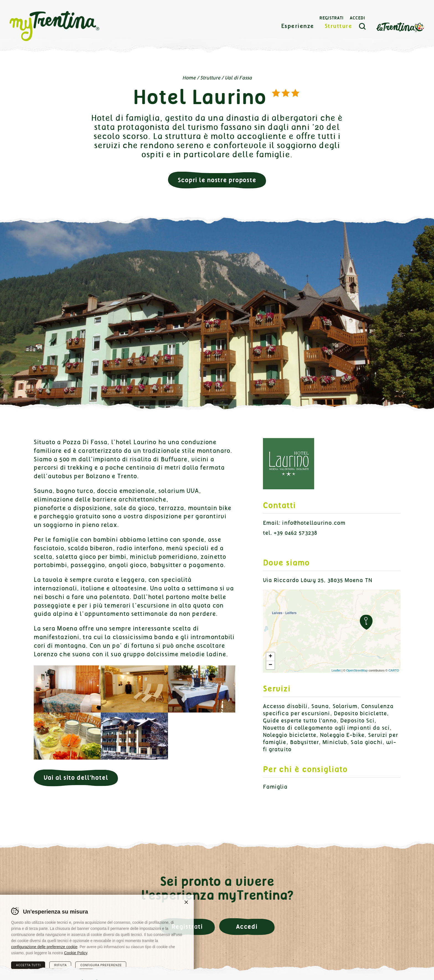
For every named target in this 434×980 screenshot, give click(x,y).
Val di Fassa (238, 78)
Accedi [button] (247, 927)
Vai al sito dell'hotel (76, 778)
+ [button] (271, 657)
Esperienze (298, 26)
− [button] (271, 665)
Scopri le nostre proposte (217, 180)
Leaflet (336, 670)
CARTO (394, 670)
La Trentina (400, 27)
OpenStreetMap (357, 670)
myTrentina (55, 26)
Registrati (332, 18)
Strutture (339, 26)
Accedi (358, 18)
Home (189, 78)
